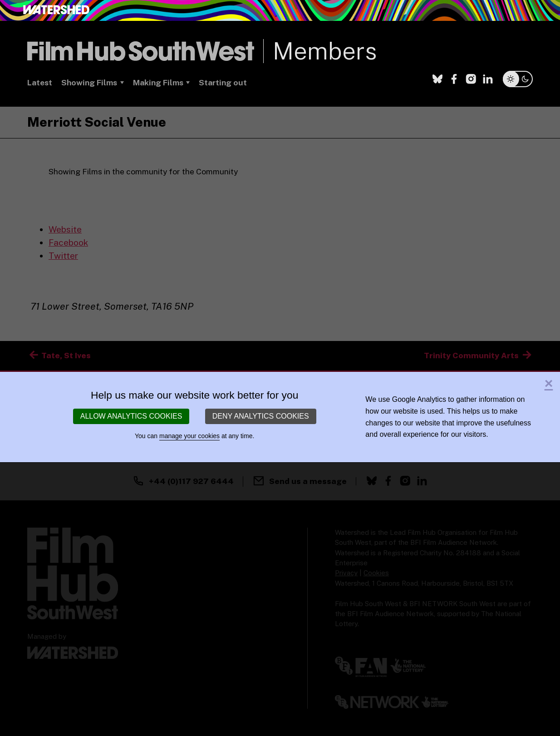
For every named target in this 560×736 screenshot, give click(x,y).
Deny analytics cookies (261, 416)
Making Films (158, 82)
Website (65, 229)
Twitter (63, 256)
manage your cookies (189, 436)
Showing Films (89, 82)
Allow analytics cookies (131, 416)
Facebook (68, 242)
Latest (40, 82)
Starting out (223, 82)
